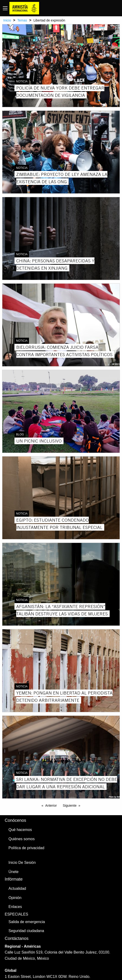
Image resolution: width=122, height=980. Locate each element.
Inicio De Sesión (22, 863)
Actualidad (17, 888)
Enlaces (15, 907)
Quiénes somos (22, 839)
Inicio (7, 20)
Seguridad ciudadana (26, 931)
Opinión (15, 898)
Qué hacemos (20, 830)
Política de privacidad (26, 848)
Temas (22, 20)
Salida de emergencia (27, 922)
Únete (14, 872)
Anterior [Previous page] (51, 805)
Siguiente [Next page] (70, 805)
